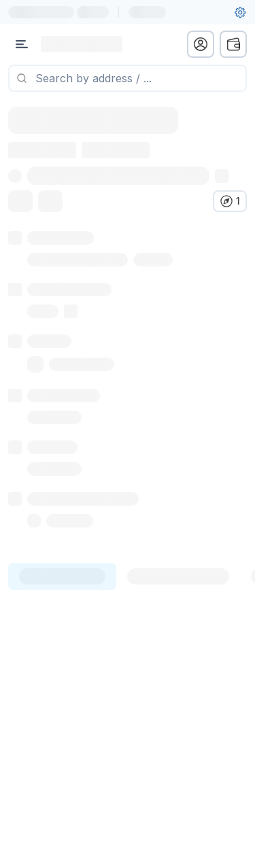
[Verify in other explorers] (230, 201)
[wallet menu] (233, 44)
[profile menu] (201, 44)
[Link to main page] (82, 44)
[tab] (62, 576)
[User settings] (240, 12)
